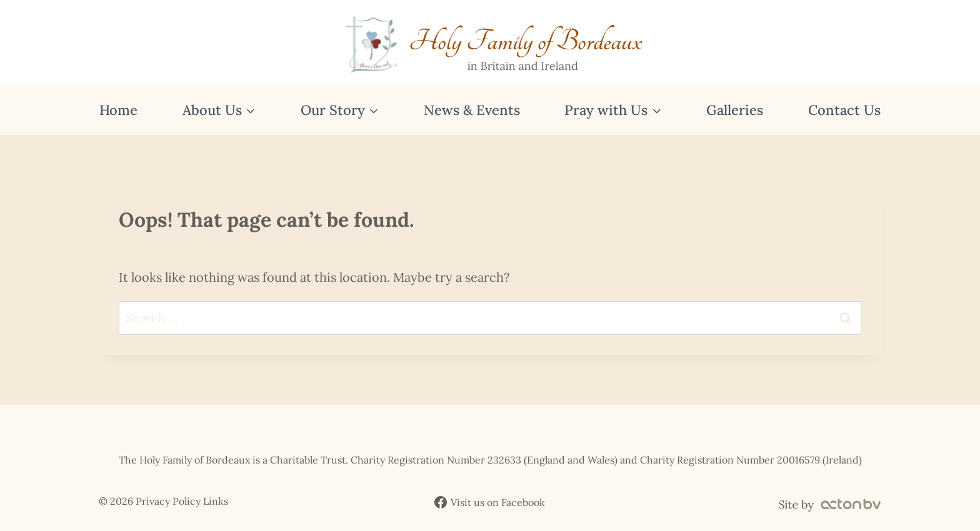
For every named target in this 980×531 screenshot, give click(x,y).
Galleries (735, 110)
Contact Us (844, 110)
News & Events (472, 110)
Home (118, 110)
